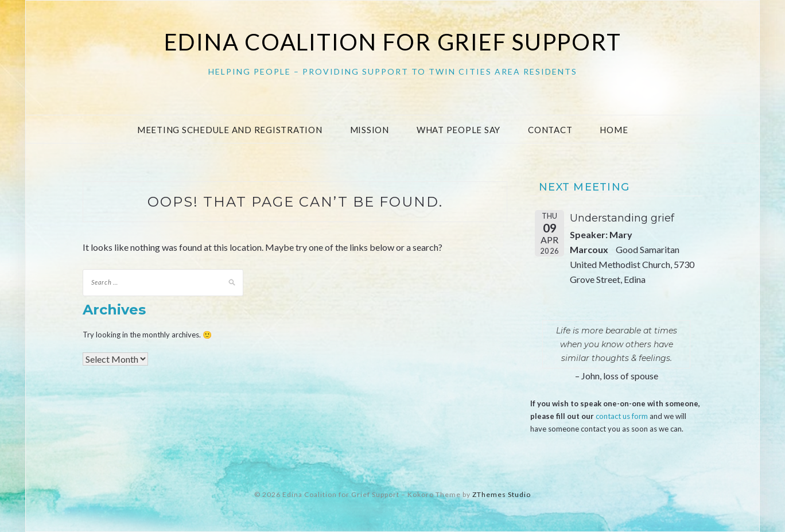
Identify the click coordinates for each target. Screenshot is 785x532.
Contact (550, 130)
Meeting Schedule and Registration (230, 130)
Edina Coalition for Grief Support (393, 42)
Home (614, 130)
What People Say (458, 130)
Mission (370, 130)
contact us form (622, 416)
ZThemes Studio (502, 494)
